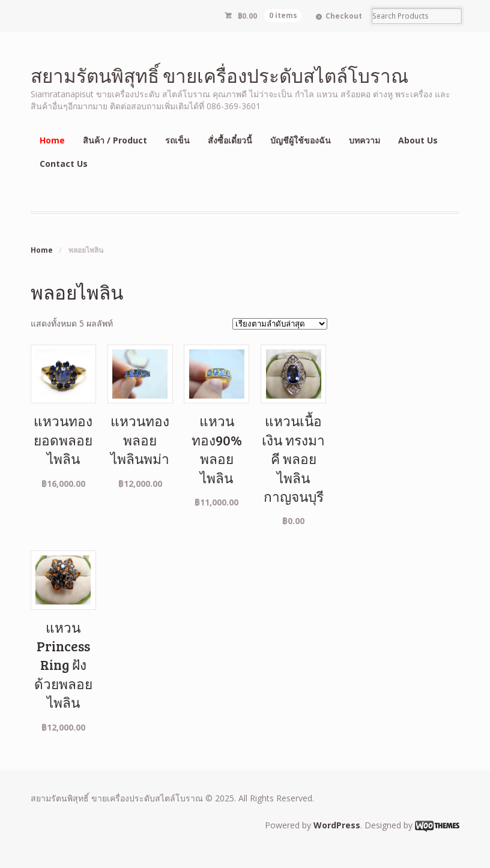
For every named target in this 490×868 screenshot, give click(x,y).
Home (52, 140)
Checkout (344, 16)
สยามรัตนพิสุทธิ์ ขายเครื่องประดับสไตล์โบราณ (219, 75)
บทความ (364, 140)
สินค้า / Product (115, 140)
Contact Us (64, 164)
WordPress (337, 825)
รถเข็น (177, 140)
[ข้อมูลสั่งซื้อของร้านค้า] (280, 324)
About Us (418, 140)
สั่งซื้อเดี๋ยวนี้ (230, 140)
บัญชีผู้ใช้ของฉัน (301, 140)
